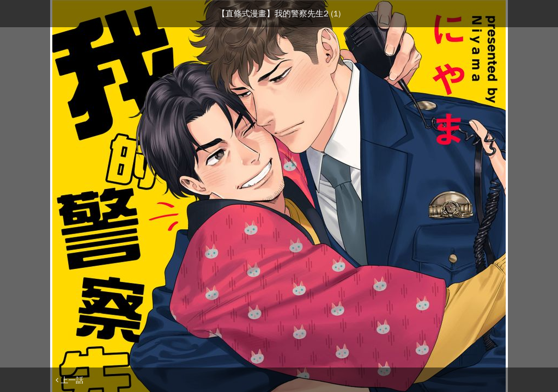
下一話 (489, 380)
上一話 (69, 380)
